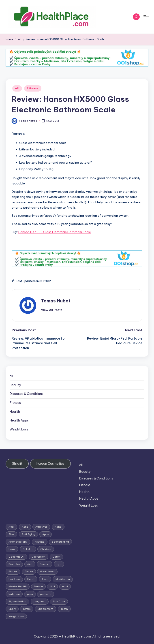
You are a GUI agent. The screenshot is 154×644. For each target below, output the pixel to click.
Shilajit (17, 464)
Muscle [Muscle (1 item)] (38, 586)
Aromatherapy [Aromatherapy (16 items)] (18, 542)
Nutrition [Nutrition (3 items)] (14, 594)
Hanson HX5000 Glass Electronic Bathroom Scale (55, 232)
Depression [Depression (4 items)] (38, 557)
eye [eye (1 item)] (59, 564)
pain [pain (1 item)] (30, 594)
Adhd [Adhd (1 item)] (58, 527)
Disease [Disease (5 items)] (44, 564)
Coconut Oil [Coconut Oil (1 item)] (16, 557)
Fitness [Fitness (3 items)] (13, 571)
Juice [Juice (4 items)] (45, 579)
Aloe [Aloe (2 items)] (11, 534)
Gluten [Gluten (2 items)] (29, 571)
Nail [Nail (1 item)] (52, 586)
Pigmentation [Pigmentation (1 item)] (17, 601)
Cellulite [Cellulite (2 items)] (28, 549)
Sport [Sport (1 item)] (12, 609)
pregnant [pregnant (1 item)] (40, 601)
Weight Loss (19, 429)
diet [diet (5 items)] (30, 564)
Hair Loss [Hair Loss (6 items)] (14, 579)
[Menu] (146, 17)
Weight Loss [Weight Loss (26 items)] (16, 616)
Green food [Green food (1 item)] (47, 571)
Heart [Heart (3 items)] (31, 579)
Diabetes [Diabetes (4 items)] (14, 564)
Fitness (33, 88)
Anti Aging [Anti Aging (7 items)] (28, 534)
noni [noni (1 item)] (65, 586)
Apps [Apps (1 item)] (46, 534)
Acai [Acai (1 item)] (11, 527)
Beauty (15, 385)
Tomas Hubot (56, 301)
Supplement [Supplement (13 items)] (45, 609)
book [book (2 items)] (12, 549)
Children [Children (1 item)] (46, 549)
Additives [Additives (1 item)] (41, 527)
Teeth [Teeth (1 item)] (64, 609)
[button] (52, 310)
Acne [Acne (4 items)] (25, 527)
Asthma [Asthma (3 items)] (40, 542)
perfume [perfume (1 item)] (46, 594)
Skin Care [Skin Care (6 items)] (59, 601)
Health (15, 412)
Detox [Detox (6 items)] (56, 557)
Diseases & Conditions (27, 394)
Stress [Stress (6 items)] (27, 609)
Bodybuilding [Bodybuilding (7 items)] (60, 542)
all (17, 88)
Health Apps (19, 420)
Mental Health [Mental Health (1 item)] (18, 586)
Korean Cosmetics (50, 464)
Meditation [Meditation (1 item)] (63, 579)
